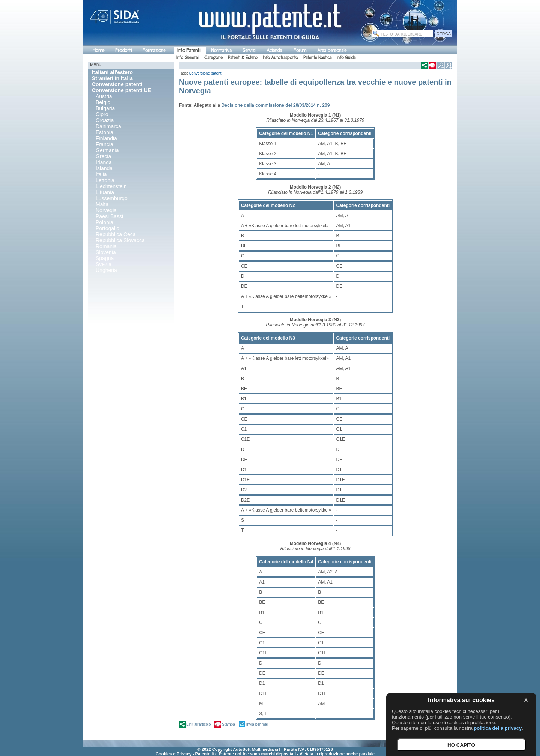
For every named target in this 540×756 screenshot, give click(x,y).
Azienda (274, 50)
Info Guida (346, 58)
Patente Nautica (317, 58)
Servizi (249, 50)
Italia (101, 174)
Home (98, 50)
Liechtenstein (111, 186)
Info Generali (188, 58)
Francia (104, 144)
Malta (102, 204)
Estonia (104, 132)
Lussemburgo (112, 198)
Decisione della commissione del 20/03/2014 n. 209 (276, 105)
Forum (300, 50)
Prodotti (123, 50)
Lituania (105, 192)
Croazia (105, 120)
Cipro (102, 114)
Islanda (104, 168)
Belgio (103, 102)
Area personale (332, 50)
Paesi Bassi (109, 216)
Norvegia (106, 210)
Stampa (228, 724)
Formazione (154, 50)
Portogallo (107, 228)
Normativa (221, 50)
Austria (104, 96)
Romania (106, 246)
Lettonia (105, 180)
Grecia (103, 156)
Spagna (105, 258)
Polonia (104, 222)
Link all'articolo (199, 724)
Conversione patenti (206, 73)
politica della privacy (498, 728)
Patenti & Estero (243, 58)
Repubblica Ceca (116, 234)
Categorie (214, 58)
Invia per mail (257, 724)
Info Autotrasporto (280, 58)
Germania (107, 150)
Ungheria (106, 270)
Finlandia (106, 138)
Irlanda (104, 162)
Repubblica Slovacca (120, 240)
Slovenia (106, 252)
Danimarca (108, 126)
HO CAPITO (461, 745)
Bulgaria (105, 108)
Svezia (103, 264)
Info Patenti (189, 50)
